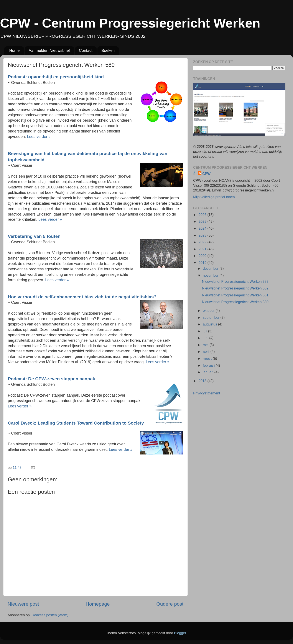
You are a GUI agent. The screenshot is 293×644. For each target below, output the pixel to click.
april (207, 351)
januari (208, 372)
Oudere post (170, 604)
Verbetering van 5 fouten (34, 236)
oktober (209, 311)
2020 (203, 256)
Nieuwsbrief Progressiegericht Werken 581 (235, 295)
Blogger (180, 633)
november (211, 275)
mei (206, 345)
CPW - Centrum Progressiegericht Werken (130, 23)
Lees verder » (39, 137)
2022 (203, 242)
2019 (203, 263)
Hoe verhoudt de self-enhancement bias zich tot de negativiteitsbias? (82, 297)
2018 (203, 381)
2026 (203, 215)
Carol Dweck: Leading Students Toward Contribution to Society (76, 423)
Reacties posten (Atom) (50, 615)
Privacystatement (207, 393)
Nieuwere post (23, 604)
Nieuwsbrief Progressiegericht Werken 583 (235, 281)
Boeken (108, 51)
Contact (86, 51)
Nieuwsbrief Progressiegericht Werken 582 (235, 288)
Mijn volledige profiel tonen (214, 197)
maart (208, 358)
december (211, 268)
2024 (203, 228)
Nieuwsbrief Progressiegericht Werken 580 (235, 302)
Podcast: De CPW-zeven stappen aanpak (51, 379)
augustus (210, 324)
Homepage (98, 604)
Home (15, 51)
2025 (203, 221)
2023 (203, 235)
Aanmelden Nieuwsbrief (49, 51)
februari (209, 365)
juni (206, 338)
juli (205, 331)
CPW (206, 174)
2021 (203, 249)
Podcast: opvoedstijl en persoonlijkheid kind (56, 77)
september (212, 317)
